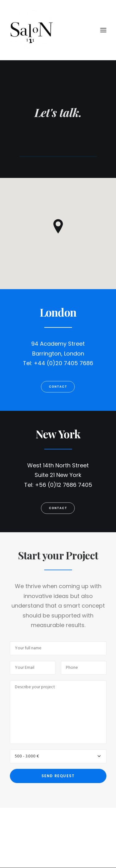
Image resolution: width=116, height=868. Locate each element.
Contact (58, 386)
